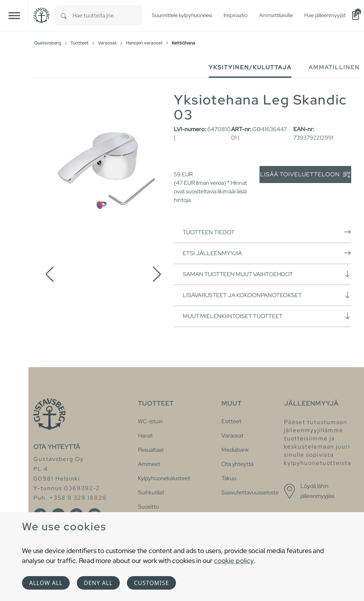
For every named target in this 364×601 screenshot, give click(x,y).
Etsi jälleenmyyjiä (267, 253)
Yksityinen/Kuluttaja (250, 67)
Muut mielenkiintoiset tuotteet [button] (267, 316)
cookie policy (234, 560)
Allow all (46, 583)
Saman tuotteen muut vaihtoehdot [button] (267, 274)
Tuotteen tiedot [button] (267, 232)
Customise (151, 583)
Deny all (98, 583)
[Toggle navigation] (14, 15)
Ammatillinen (334, 67)
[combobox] (108, 15)
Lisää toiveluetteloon (305, 175)
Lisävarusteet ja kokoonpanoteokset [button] (267, 295)
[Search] (64, 15)
